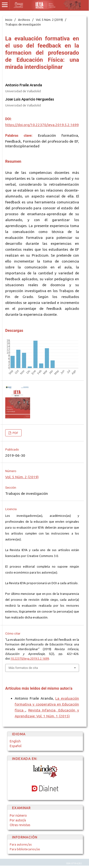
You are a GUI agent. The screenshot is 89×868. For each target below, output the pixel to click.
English (15, 741)
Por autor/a (18, 820)
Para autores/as (21, 844)
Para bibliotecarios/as (25, 849)
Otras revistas (20, 825)
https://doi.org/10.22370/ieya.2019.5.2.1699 (42, 125)
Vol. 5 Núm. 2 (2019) (49, 20)
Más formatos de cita (23, 668)
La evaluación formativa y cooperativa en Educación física (47, 704)
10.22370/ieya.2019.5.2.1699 (30, 658)
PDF (15, 433)
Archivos (24, 20)
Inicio (9, 20)
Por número (18, 815)
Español (16, 746)
